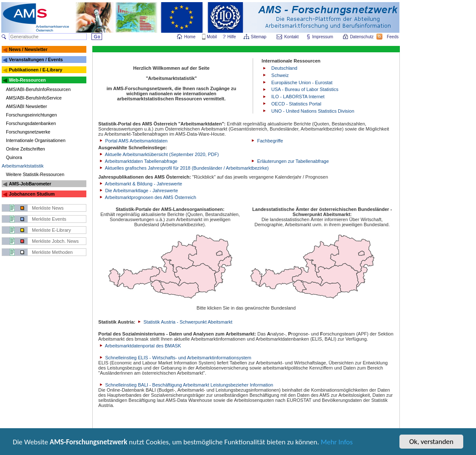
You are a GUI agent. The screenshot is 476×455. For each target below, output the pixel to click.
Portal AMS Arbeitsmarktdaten (133, 141)
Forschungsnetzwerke (28, 132)
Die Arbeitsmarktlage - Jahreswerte (138, 191)
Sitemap (259, 37)
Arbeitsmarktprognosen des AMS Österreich (147, 197)
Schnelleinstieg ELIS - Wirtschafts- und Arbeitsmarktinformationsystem (175, 358)
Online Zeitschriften (26, 149)
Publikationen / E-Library (36, 70)
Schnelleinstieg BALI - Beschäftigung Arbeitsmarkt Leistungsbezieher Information (186, 385)
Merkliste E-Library (51, 230)
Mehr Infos (337, 443)
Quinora (14, 157)
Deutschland (284, 68)
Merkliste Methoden (52, 252)
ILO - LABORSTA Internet (298, 97)
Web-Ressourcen (27, 80)
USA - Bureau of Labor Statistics (305, 89)
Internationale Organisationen (36, 140)
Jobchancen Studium (32, 194)
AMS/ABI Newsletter (27, 106)
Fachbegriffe (267, 141)
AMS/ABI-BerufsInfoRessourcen (38, 89)
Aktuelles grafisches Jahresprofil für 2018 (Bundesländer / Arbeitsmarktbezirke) (184, 168)
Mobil (212, 37)
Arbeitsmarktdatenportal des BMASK (140, 346)
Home (190, 37)
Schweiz (280, 75)
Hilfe (232, 37)
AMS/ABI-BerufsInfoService (34, 98)
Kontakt (291, 37)
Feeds (393, 37)
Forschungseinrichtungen (31, 115)
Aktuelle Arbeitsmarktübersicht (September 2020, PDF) (158, 154)
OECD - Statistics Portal (296, 104)
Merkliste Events (49, 219)
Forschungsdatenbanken (31, 123)
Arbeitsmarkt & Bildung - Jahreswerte (140, 184)
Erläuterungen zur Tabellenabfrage (289, 161)
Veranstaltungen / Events (36, 60)
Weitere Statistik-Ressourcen (35, 174)
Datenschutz (362, 37)
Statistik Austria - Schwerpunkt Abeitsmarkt (184, 322)
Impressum (323, 37)
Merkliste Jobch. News (55, 241)
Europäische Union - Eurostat (302, 82)
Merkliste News (48, 208)
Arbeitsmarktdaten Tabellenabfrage (138, 161)
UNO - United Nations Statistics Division (313, 111)
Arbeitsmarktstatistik (23, 166)
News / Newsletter (28, 49)
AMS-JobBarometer (30, 184)
